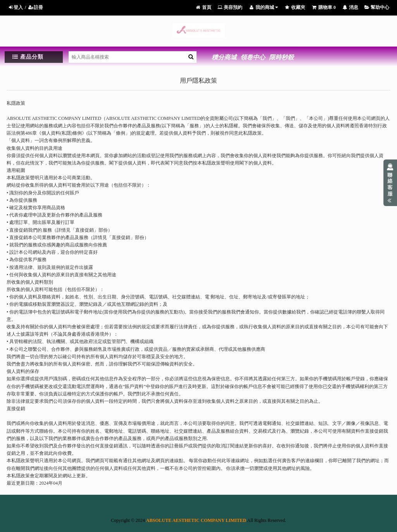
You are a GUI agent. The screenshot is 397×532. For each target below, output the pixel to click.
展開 (390, 183)
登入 (15, 7)
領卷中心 (253, 57)
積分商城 (224, 57)
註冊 (35, 7)
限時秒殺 (281, 57)
